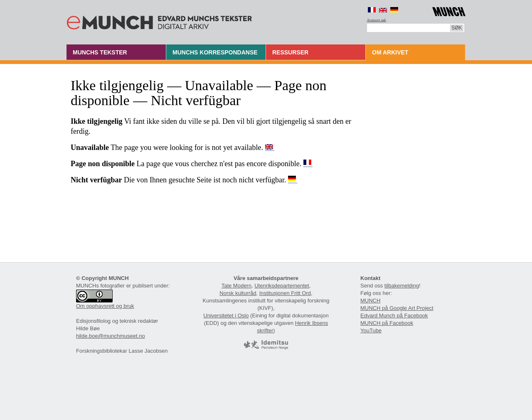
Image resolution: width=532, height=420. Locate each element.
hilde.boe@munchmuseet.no (111, 336)
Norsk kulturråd (238, 293)
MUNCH (370, 301)
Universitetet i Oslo (226, 316)
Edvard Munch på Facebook (394, 316)
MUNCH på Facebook (387, 323)
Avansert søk (377, 20)
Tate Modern (236, 286)
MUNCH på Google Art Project (397, 308)
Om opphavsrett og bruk (105, 306)
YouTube (371, 330)
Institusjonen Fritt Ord (285, 293)
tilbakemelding (402, 286)
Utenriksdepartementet (282, 286)
